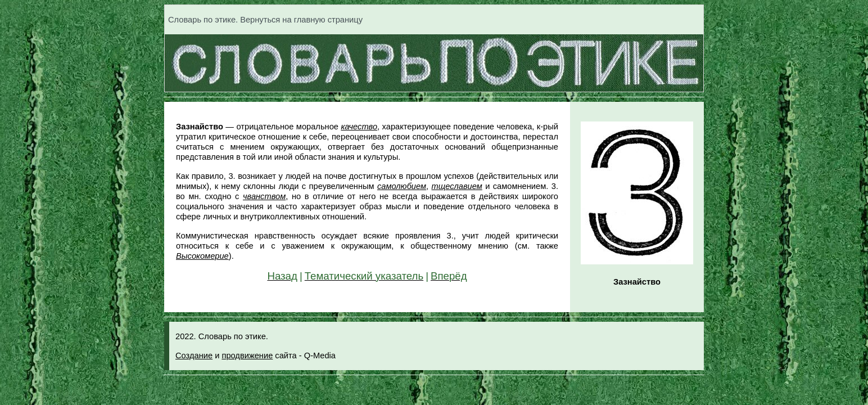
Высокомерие (202, 256)
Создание (194, 355)
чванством (264, 196)
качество (359, 127)
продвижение (247, 355)
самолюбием (402, 186)
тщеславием (457, 186)
